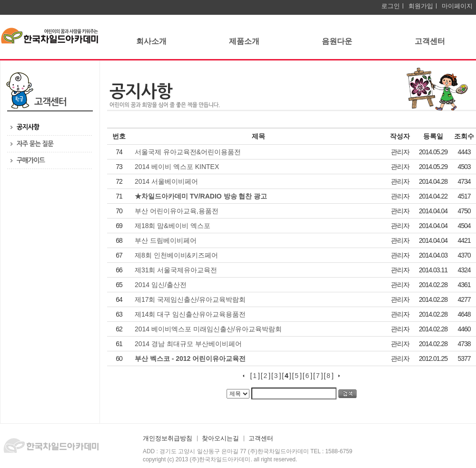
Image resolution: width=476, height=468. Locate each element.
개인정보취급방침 (168, 438)
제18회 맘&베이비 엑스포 (174, 226)
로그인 (391, 6)
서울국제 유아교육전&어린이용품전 (189, 152)
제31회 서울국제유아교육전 (177, 270)
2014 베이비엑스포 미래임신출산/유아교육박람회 (209, 329)
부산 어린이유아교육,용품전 (178, 211)
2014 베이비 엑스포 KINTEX (178, 167)
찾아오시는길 (220, 438)
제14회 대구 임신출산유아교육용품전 (191, 314)
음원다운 (337, 41)
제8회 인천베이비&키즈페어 (177, 255)
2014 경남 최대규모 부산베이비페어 (189, 344)
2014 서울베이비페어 (167, 181)
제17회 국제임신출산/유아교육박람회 (191, 299)
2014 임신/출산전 (162, 285)
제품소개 (244, 41)
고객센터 (430, 41)
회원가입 (421, 6)
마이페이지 (457, 6)
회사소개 (151, 41)
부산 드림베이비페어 (167, 240)
